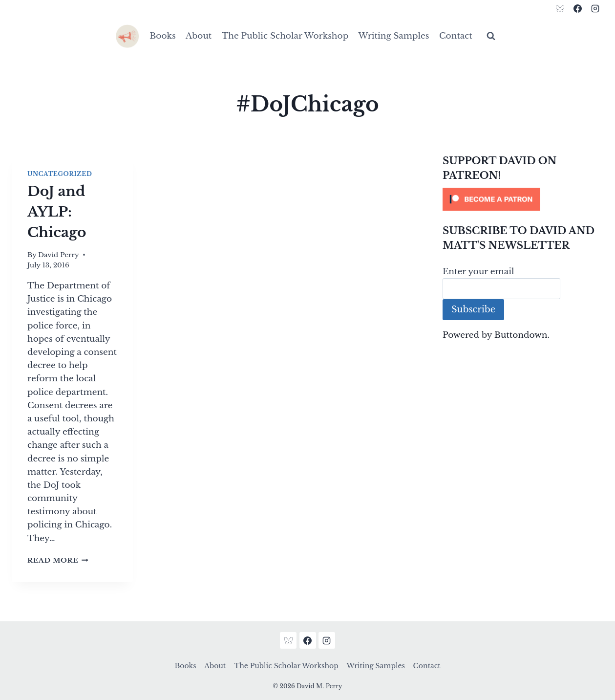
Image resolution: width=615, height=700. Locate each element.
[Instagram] (595, 8)
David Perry (59, 255)
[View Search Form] (491, 36)
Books (162, 36)
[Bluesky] (560, 8)
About (199, 36)
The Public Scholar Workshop (285, 36)
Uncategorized (60, 174)
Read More (58, 560)
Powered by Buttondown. (496, 335)
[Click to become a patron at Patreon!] (523, 199)
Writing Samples (394, 36)
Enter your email (478, 272)
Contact (456, 36)
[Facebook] (577, 8)
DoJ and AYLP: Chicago (57, 212)
